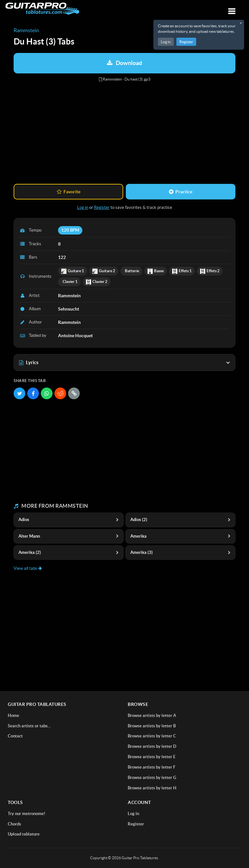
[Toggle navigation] (232, 11)
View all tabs (28, 568)
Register (186, 42)
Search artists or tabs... (29, 726)
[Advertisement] (124, 133)
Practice (181, 192)
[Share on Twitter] (19, 393)
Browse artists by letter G (152, 778)
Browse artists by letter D (152, 746)
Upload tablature (24, 834)
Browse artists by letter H (152, 788)
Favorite (69, 192)
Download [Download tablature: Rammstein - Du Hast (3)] (124, 63)
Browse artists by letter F (152, 767)
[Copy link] (74, 393)
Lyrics (124, 362)
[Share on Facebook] (33, 393)
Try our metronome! (27, 814)
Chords (14, 824)
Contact (15, 736)
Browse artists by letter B (152, 726)
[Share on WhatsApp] (47, 393)
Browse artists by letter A (152, 715)
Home (13, 715)
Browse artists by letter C (152, 736)
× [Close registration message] (241, 23)
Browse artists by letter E (152, 757)
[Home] (42, 9)
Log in (166, 42)
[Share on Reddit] (60, 393)
